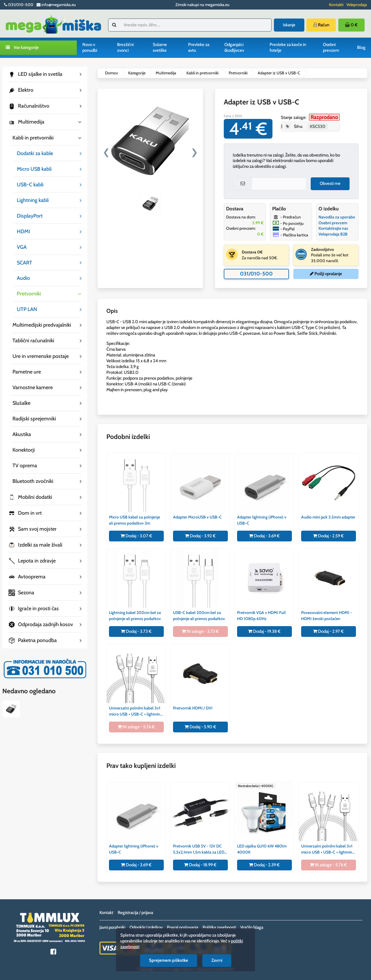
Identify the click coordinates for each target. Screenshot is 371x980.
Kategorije (137, 73)
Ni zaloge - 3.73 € (200, 631)
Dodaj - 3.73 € (136, 631)
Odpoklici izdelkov (146, 927)
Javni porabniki (112, 927)
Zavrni (217, 960)
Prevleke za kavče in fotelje (288, 47)
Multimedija (166, 73)
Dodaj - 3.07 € (136, 536)
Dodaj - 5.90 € (200, 727)
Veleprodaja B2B (333, 234)
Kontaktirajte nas (333, 228)
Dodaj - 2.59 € (328, 536)
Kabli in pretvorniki (202, 73)
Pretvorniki (238, 73)
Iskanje (289, 25)
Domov (111, 73)
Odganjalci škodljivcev (234, 47)
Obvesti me (330, 183)
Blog (361, 47)
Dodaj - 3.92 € (200, 536)
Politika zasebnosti (219, 927)
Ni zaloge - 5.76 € (136, 727)
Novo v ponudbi (90, 47)
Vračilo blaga (252, 927)
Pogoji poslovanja (183, 927)
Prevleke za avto (199, 47)
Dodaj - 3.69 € (264, 536)
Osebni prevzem (331, 47)
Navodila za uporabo (337, 217)
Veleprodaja (357, 5)
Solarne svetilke (160, 47)
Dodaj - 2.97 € (328, 631)
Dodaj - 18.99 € (200, 865)
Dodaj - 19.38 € (264, 631)
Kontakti (336, 5)
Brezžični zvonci (125, 47)
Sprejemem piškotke (169, 960)
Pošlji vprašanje (326, 274)
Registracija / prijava (135, 913)
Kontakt (106, 913)
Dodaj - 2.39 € (264, 865)
